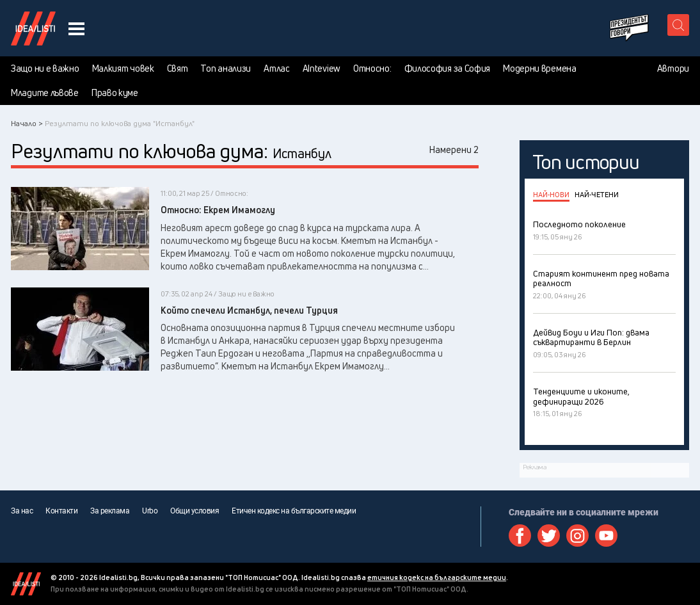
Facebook (520, 536)
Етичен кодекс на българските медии (294, 511)
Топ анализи (226, 69)
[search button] (678, 25)
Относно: (372, 69)
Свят (178, 69)
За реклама (110, 511)
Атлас (277, 69)
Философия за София (448, 69)
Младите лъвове (45, 93)
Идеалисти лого (33, 28)
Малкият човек (123, 69)
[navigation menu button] (76, 28)
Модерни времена (540, 69)
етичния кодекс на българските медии (437, 577)
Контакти (61, 511)
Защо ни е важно (45, 69)
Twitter (549, 536)
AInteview (322, 69)
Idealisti (26, 584)
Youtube (606, 536)
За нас (22, 511)
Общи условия (195, 511)
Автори (673, 69)
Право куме (115, 93)
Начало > (27, 123)
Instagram (577, 536)
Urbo (150, 511)
